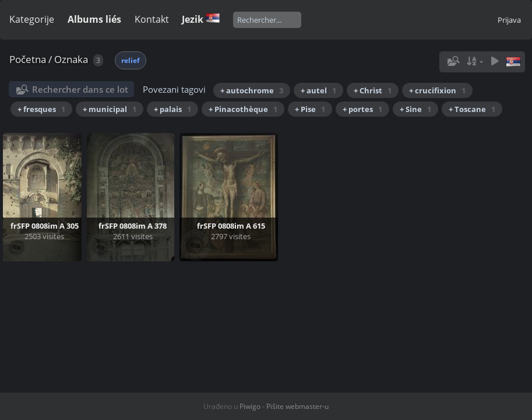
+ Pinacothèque (243, 109)
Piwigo (250, 406)
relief (131, 60)
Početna (28, 59)
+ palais (172, 109)
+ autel (318, 90)
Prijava (509, 20)
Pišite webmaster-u (297, 406)
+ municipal (110, 109)
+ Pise (310, 109)
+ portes (362, 109)
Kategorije (32, 19)
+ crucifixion (437, 90)
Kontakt (152, 19)
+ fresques (41, 109)
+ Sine (415, 109)
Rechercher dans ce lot (80, 89)
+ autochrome (252, 90)
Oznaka (71, 59)
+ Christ (373, 90)
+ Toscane (472, 109)
